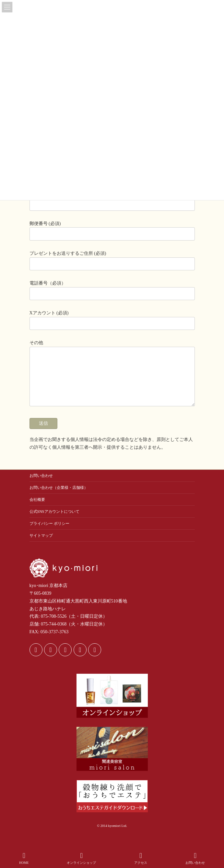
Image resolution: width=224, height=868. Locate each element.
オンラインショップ (81, 858)
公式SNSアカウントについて (54, 521)
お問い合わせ (41, 485)
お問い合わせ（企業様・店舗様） (59, 497)
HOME (24, 858)
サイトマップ (41, 545)
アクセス (141, 858)
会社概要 (37, 509)
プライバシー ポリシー (49, 533)
